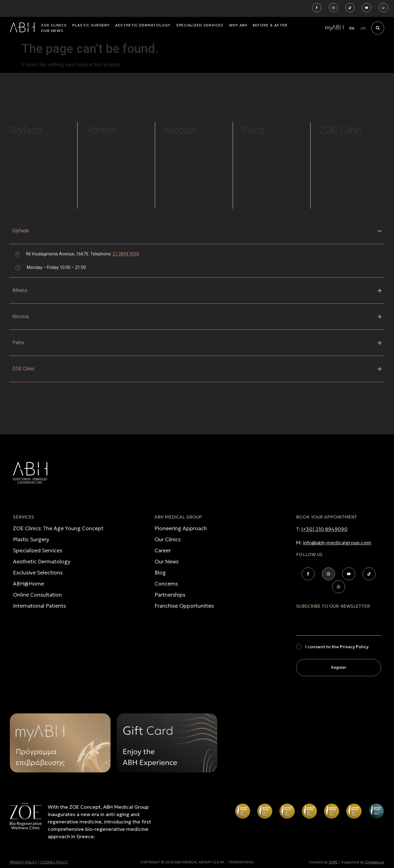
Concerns (166, 584)
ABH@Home (28, 584)
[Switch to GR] (363, 28)
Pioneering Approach (181, 528)
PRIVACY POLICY (23, 862)
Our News (167, 562)
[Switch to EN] (352, 28)
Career (163, 550)
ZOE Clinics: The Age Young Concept (58, 528)
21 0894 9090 (126, 254)
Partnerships (170, 595)
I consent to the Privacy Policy (337, 647)
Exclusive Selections (38, 573)
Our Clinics (168, 539)
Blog (160, 573)
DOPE (333, 862)
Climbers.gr (375, 862)
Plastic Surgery (31, 539)
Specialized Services (38, 550)
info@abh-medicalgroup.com (337, 542)
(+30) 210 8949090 (324, 529)
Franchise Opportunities (184, 606)
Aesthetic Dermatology (42, 562)
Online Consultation (37, 595)
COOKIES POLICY (54, 862)
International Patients (39, 606)
